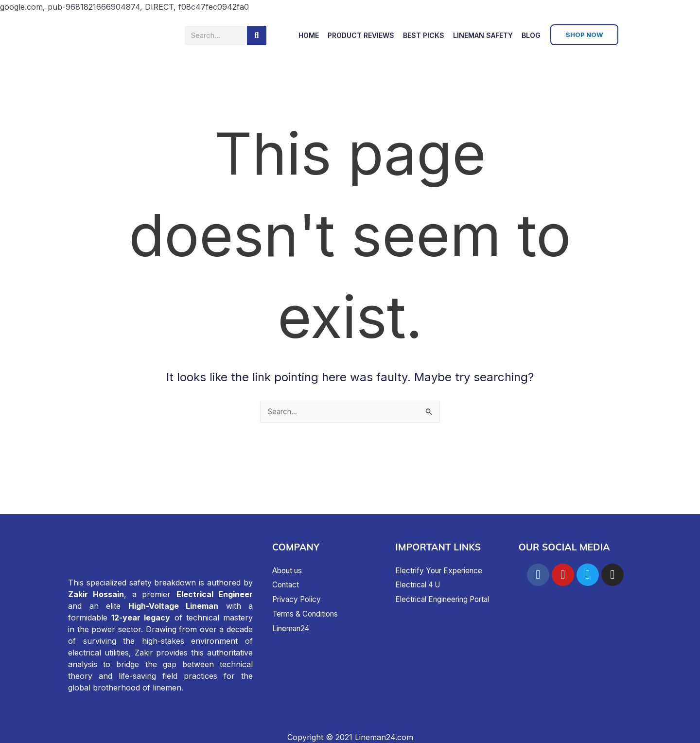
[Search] (257, 35)
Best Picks (424, 35)
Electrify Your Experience (442, 570)
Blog (531, 35)
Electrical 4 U (420, 584)
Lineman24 (293, 628)
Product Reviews (361, 35)
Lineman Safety (483, 35)
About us (289, 570)
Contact (287, 584)
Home (309, 35)
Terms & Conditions (308, 614)
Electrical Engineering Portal (447, 599)
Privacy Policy (298, 599)
